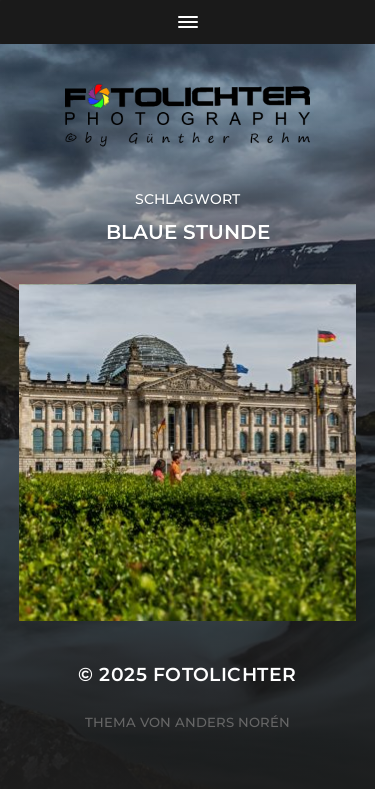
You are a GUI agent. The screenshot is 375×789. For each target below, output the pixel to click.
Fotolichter (225, 674)
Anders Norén (232, 722)
